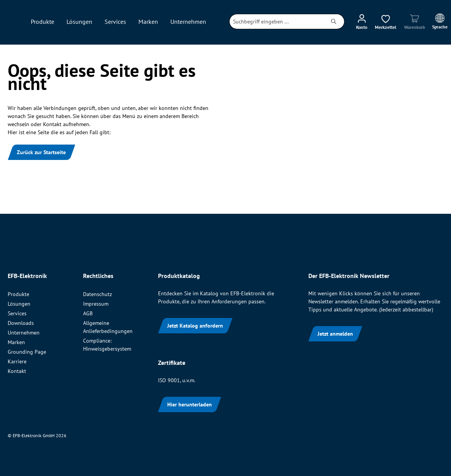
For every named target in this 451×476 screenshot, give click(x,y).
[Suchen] (334, 22)
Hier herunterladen (190, 404)
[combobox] (276, 22)
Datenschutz (97, 294)
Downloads (21, 323)
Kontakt (17, 371)
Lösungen (19, 304)
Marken (16, 342)
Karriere (17, 361)
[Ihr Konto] (362, 22)
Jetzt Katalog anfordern (195, 326)
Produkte (18, 294)
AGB (88, 313)
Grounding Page (27, 352)
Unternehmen (24, 333)
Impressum (96, 304)
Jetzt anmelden (335, 334)
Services (17, 313)
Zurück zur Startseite (41, 152)
